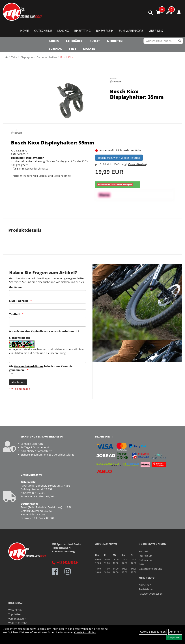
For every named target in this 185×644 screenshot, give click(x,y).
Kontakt (143, 551)
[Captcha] (48, 360)
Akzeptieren (174, 637)
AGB (141, 564)
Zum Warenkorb (131, 31)
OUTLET (95, 41)
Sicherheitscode (20, 338)
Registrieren (146, 589)
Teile (72, 49)
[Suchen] (180, 41)
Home (24, 31)
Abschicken (18, 382)
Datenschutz (146, 560)
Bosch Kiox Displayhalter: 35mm (137, 94)
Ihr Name (15, 287)
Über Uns (157, 31)
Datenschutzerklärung (29, 366)
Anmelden (145, 585)
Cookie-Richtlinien (85, 632)
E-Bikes (54, 41)
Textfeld (15, 314)
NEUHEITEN (115, 41)
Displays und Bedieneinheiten (39, 57)
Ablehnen (175, 632)
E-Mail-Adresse (19, 301)
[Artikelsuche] (150, 13)
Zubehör (55, 49)
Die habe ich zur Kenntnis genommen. (41, 368)
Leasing (63, 31)
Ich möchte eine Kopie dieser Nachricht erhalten (41, 331)
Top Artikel (15, 614)
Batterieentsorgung (150, 569)
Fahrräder (74, 41)
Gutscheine (43, 31)
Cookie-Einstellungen (153, 632)
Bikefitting (82, 31)
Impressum (146, 556)
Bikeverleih (105, 31)
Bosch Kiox (67, 57)
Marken (89, 49)
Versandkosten (137, 164)
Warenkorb (15, 610)
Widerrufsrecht (18, 623)
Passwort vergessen (151, 594)
